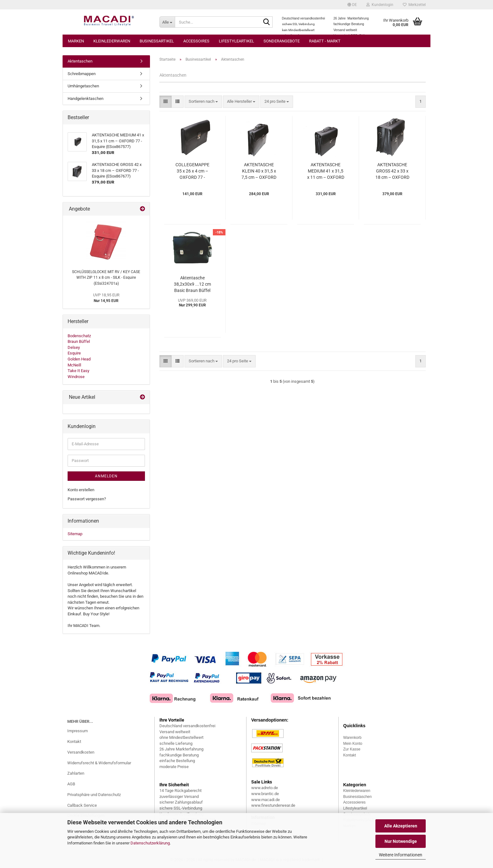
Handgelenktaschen (86, 99)
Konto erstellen (81, 490)
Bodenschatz (79, 336)
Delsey (74, 347)
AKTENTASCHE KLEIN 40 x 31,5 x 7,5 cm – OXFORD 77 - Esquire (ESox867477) (259, 171)
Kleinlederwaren (112, 41)
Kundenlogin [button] (380, 5)
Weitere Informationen (401, 855)
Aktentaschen (80, 61)
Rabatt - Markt (325, 41)
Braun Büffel (79, 341)
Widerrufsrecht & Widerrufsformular (99, 763)
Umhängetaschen (83, 86)
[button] (352, 5)
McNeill (74, 365)
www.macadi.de (266, 800)
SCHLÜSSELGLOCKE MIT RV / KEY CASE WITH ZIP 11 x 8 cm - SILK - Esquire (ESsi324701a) (106, 278)
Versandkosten (81, 752)
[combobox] (203, 102)
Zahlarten (76, 773)
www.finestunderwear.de (273, 805)
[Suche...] (167, 22)
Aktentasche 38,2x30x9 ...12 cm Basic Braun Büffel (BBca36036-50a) (192, 284)
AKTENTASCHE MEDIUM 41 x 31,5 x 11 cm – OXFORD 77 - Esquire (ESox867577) (326, 171)
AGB (71, 784)
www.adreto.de (265, 788)
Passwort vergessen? (87, 499)
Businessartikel (157, 41)
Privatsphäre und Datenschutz (94, 795)
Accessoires (196, 41)
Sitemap (75, 534)
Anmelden (106, 476)
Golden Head (79, 359)
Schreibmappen (82, 74)
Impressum (78, 731)
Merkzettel (414, 5)
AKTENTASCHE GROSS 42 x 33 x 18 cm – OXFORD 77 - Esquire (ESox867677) (392, 171)
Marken (76, 41)
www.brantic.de (265, 794)
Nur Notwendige (401, 841)
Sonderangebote (282, 41)
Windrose (76, 377)
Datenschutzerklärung (150, 843)
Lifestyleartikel (236, 41)
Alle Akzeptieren (401, 826)
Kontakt (74, 742)
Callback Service (82, 805)
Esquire (74, 353)
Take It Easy (78, 371)
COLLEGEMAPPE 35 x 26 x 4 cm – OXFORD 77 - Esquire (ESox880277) (192, 171)
